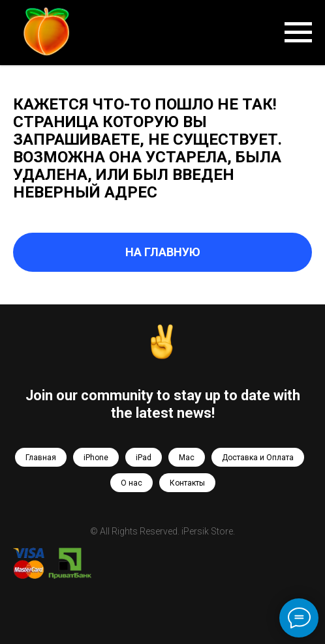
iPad (144, 458)
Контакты (187, 483)
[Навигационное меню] (298, 33)
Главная (41, 458)
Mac (187, 458)
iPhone (96, 458)
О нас (132, 483)
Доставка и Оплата (258, 458)
